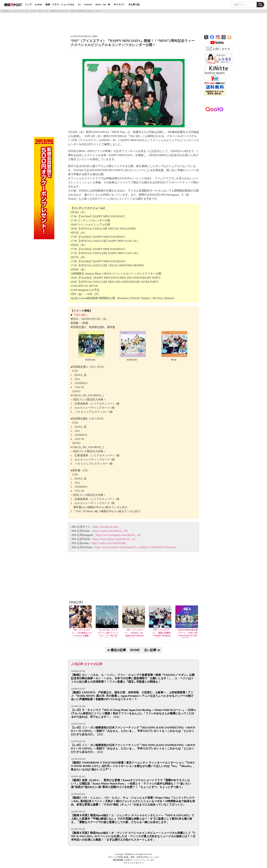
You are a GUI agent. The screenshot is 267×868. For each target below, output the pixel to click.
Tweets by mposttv (214, 73)
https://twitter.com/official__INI (110, 531)
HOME (135, 650)
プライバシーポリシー (133, 863)
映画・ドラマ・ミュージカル (60, 5)
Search (260, 5)
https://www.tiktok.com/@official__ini (114, 539)
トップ (28, 5)
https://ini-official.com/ (106, 527)
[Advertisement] (133, 23)
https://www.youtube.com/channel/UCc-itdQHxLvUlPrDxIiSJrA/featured (135, 547)
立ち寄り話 (134, 5)
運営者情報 (118, 860)
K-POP (38, 5)
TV (79, 5)
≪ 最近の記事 (117, 650)
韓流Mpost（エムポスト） (14, 11)
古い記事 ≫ (152, 650)
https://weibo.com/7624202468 (109, 543)
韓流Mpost (13, 4)
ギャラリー (119, 5)
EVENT (88, 5)
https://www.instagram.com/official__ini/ (118, 535)
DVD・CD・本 (103, 5)
